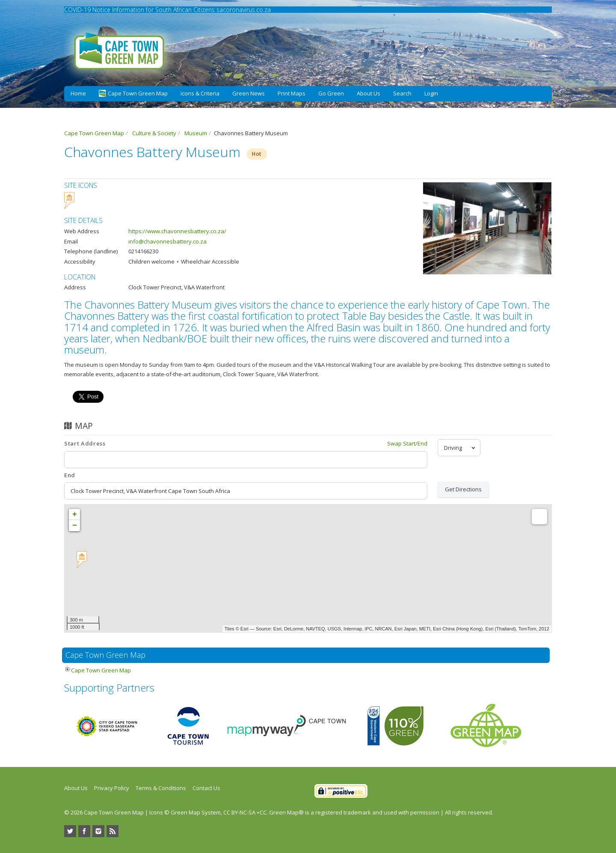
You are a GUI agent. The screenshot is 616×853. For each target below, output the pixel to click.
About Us (369, 93)
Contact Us (206, 788)
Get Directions (463, 489)
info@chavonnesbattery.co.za (167, 241)
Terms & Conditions (161, 788)
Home (78, 93)
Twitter (70, 831)
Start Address (85, 443)
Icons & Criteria (200, 93)
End (70, 475)
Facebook (84, 831)
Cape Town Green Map (101, 670)
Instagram (98, 831)
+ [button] (75, 514)
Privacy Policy (112, 788)
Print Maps (292, 93)
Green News (249, 93)
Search (402, 93)
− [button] (75, 526)
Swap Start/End (407, 443)
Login (431, 93)
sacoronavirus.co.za (244, 10)
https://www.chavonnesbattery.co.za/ (177, 231)
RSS (113, 831)
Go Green (331, 93)
